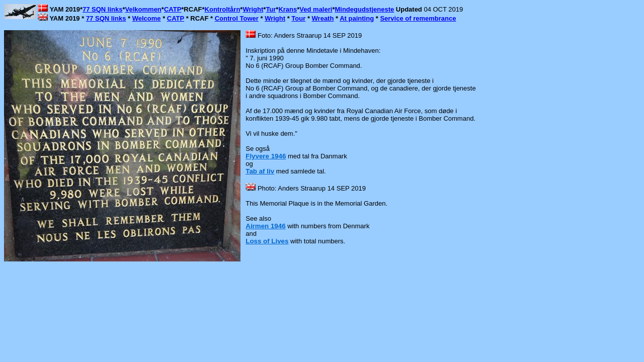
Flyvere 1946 (266, 156)
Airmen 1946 (265, 226)
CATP (173, 9)
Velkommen (143, 9)
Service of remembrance (418, 18)
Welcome (147, 18)
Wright (253, 9)
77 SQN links (102, 9)
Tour (298, 18)
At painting (357, 18)
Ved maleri (316, 9)
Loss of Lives (267, 241)
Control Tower (237, 18)
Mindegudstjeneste (364, 9)
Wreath (323, 18)
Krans (288, 9)
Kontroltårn (223, 9)
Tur (271, 9)
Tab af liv (260, 171)
